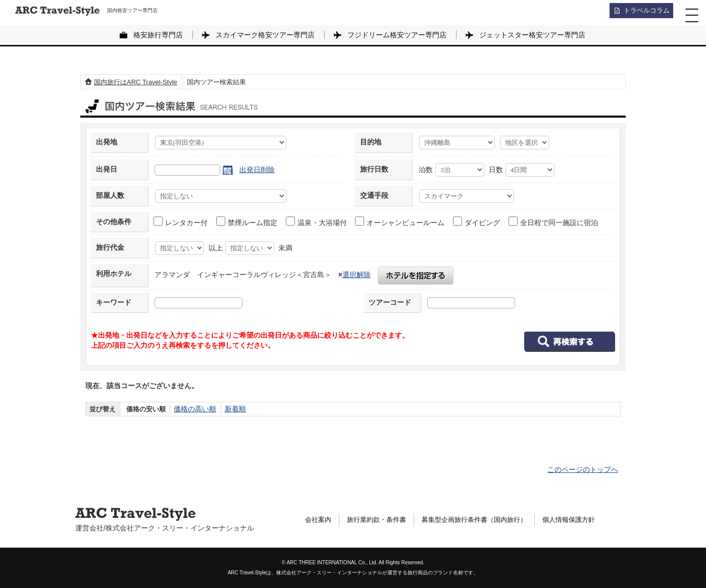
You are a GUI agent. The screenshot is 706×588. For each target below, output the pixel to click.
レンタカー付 (181, 222)
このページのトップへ (583, 469)
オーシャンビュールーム (400, 222)
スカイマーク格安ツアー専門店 (265, 35)
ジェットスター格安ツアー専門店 (532, 35)
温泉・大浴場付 (317, 222)
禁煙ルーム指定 (247, 222)
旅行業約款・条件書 (381, 520)
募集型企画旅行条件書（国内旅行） (485, 520)
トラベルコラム (643, 13)
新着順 (232, 409)
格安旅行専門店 (158, 35)
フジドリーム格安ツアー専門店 (397, 35)
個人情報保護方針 (585, 520)
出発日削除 (257, 170)
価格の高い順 (193, 409)
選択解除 (357, 275)
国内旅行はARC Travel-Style (136, 82)
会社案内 (319, 520)
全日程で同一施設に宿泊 (554, 222)
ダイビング (477, 222)
